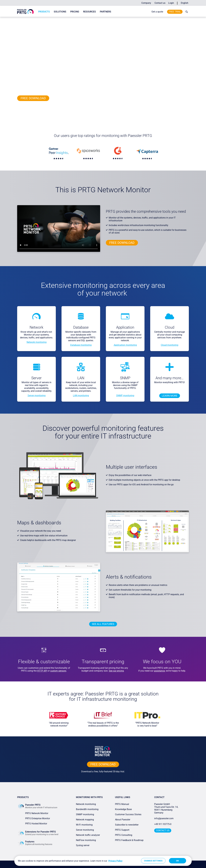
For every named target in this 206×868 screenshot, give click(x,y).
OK (177, 861)
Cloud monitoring (170, 345)
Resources (89, 12)
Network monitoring (37, 342)
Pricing (75, 12)
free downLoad (103, 764)
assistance (159, 671)
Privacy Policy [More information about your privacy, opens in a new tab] (115, 861)
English (185, 3)
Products (44, 12)
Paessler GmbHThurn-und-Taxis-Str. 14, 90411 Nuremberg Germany (166, 808)
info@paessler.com (164, 818)
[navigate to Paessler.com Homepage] (25, 12)
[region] (103, 861)
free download (33, 98)
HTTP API (42, 671)
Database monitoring (81, 345)
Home (20, 19)
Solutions (60, 12)
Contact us (160, 3)
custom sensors (58, 671)
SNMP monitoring (125, 396)
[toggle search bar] (186, 12)
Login (171, 3)
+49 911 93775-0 (163, 824)
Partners (106, 12)
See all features (103, 624)
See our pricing (116, 671)
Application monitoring (125, 345)
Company (146, 3)
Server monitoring (37, 396)
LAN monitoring (81, 396)
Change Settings (153, 861)
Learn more (170, 396)
